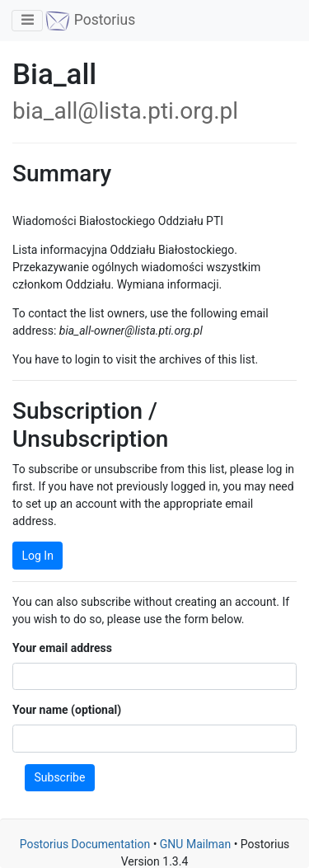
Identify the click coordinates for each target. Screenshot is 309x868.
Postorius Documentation (85, 844)
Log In (38, 556)
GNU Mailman (195, 844)
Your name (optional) (67, 710)
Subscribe (60, 777)
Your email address (62, 648)
